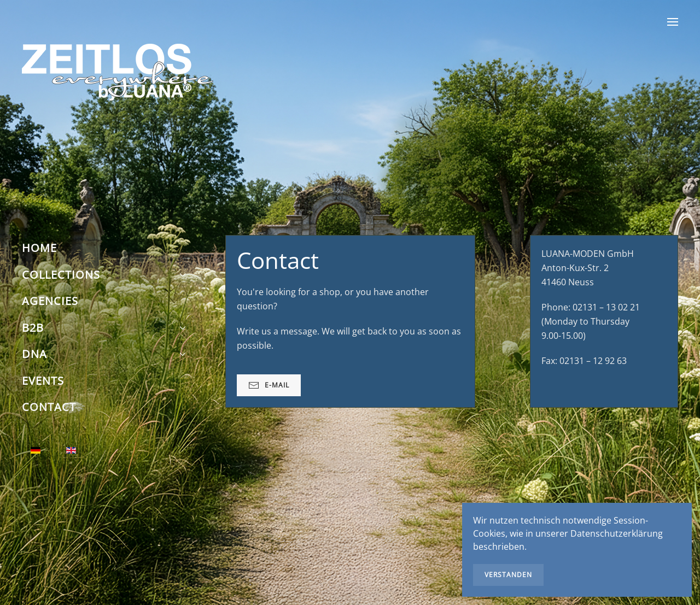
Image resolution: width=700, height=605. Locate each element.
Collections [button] (104, 275)
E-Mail (269, 385)
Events (43, 381)
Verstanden (508, 575)
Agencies (50, 301)
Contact (49, 407)
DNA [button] (104, 354)
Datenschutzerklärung (617, 533)
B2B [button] (104, 328)
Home (39, 248)
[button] (673, 22)
